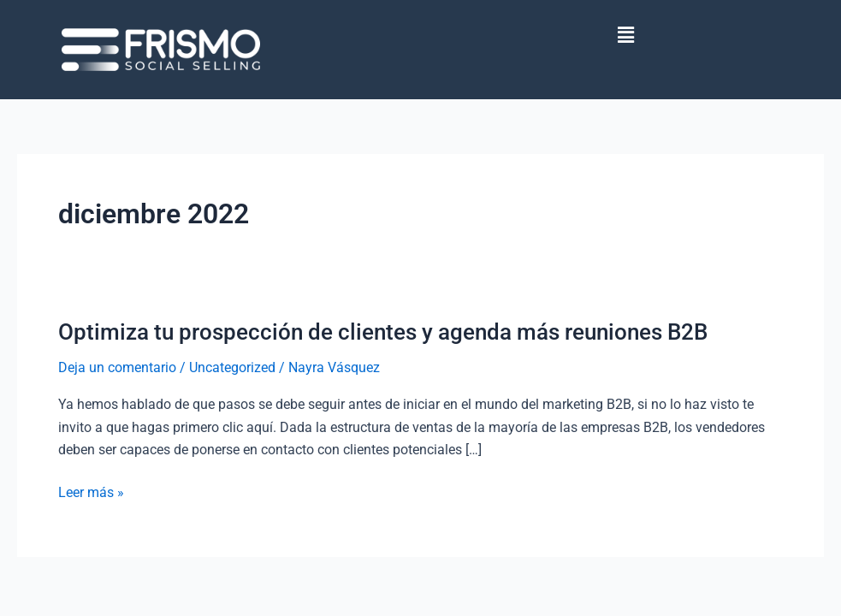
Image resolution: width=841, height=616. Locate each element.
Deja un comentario (117, 367)
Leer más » (91, 493)
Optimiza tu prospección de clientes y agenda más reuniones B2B (383, 332)
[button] (625, 35)
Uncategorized (232, 367)
